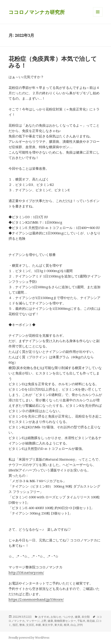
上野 (44, 621)
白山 (73, 625)
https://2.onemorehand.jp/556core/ (36, 599)
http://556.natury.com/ (26, 572)
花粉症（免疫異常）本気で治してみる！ (53, 62)
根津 (67, 625)
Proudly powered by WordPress (29, 638)
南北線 (91, 621)
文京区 (30, 625)
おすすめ (44, 617)
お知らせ (56, 617)
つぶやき (68, 617)
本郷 (38, 625)
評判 (80, 625)
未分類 (86, 617)
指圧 (15, 625)
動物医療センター (65, 621)
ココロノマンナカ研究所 (37, 12)
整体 (22, 625)
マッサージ (33, 621)
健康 (78, 617)
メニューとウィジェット (98, 16)
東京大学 (48, 625)
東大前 (58, 625)
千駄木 (81, 621)
